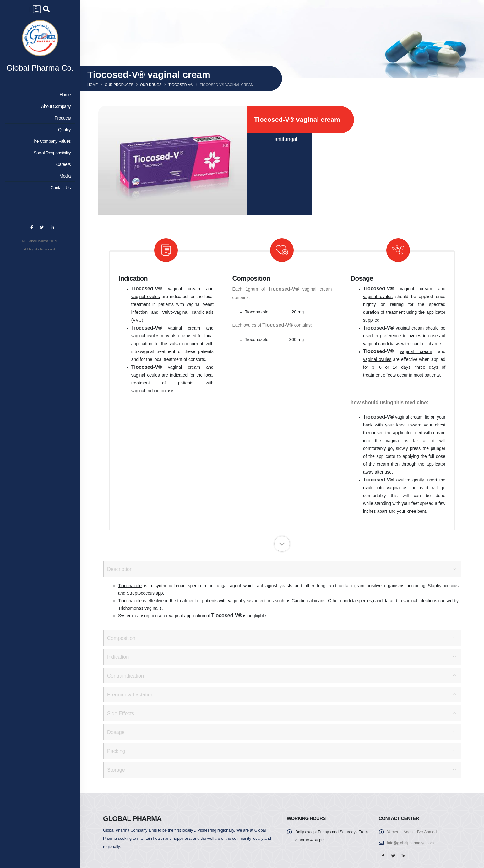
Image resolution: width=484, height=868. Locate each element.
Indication (118, 657)
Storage (116, 770)
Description (120, 569)
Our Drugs (151, 85)
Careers (39, 166)
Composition (122, 638)
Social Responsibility (39, 154)
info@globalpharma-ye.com (411, 843)
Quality (39, 131)
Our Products (119, 85)
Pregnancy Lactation (131, 694)
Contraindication (126, 675)
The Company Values (39, 143)
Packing (117, 751)
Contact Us (39, 189)
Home (39, 96)
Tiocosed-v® (181, 85)
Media (39, 178)
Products (39, 120)
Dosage (116, 732)
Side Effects (121, 713)
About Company (39, 108)
